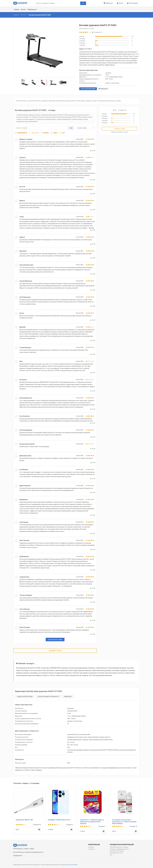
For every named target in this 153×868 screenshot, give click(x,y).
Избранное (103, 89)
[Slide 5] (63, 82)
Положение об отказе (116, 853)
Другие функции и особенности (48, 697)
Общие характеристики (25, 697)
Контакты (91, 847)
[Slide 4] (53, 82)
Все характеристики (88, 89)
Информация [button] (32, 9)
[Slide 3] (44, 82)
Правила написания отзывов (119, 132)
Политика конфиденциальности (119, 849)
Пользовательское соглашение (119, 847)
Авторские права (73, 865)
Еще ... (112, 855)
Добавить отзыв (55, 651)
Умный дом (68, 697)
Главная (17, 9)
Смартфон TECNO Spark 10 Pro (59, 820)
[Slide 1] (25, 82)
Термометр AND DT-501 (24, 820)
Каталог (23, 9)
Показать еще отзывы (55, 640)
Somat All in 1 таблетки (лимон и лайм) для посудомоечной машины (92, 822)
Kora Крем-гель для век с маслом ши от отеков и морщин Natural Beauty (124, 822)
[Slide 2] (34, 82)
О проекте (91, 849)
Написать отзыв (119, 129)
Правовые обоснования (117, 851)
